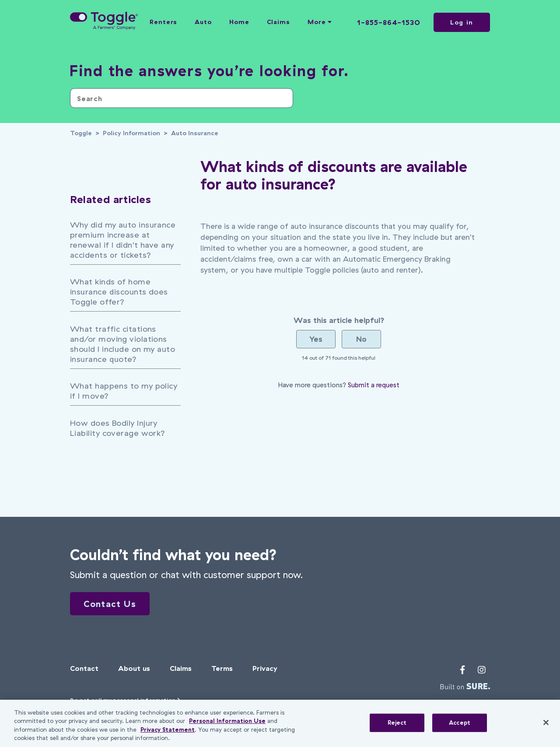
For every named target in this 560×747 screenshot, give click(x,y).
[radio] (316, 339)
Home (239, 22)
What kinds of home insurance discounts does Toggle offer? (119, 292)
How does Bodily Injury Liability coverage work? (118, 428)
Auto (203, 22)
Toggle (81, 133)
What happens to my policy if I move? (124, 391)
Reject (397, 722)
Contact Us (119, 604)
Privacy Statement (168, 729)
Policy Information (131, 133)
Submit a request (374, 385)
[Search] (182, 98)
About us (134, 670)
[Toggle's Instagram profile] (482, 671)
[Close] (546, 722)
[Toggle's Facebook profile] (462, 671)
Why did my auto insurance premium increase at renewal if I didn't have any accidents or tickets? (123, 240)
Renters (163, 22)
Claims (278, 22)
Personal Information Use (227, 721)
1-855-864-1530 (389, 22)
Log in (462, 22)
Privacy (265, 670)
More (320, 22)
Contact (84, 670)
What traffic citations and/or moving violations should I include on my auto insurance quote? (122, 344)
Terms (222, 670)
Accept (460, 722)
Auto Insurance (195, 133)
